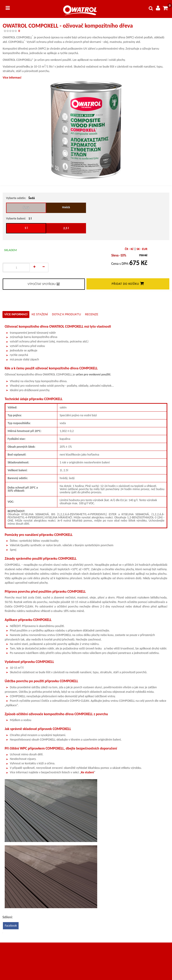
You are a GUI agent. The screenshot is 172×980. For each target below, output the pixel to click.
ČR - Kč (129, 249)
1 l (28, 226)
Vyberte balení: (16, 218)
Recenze (92, 314)
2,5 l (66, 228)
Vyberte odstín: (16, 198)
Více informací (12, 78)
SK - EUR (142, 249)
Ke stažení (40, 314)
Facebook (11, 926)
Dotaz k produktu (67, 314)
